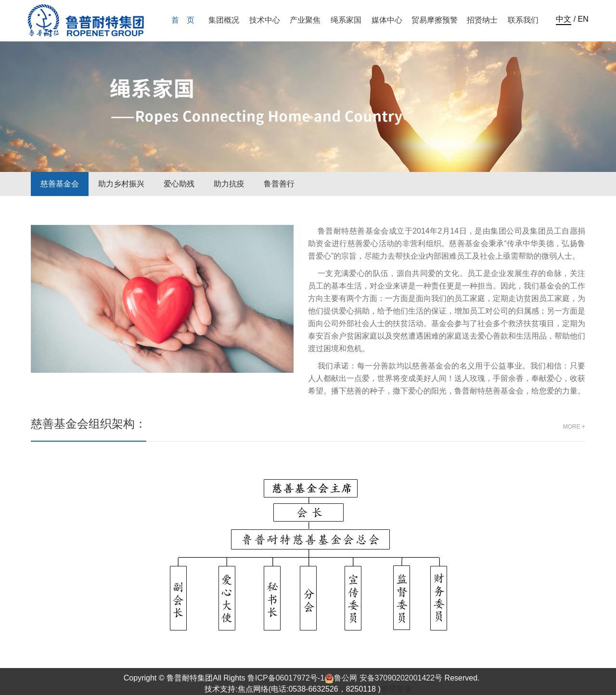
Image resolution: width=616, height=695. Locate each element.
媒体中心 (387, 20)
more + (574, 427)
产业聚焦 (305, 20)
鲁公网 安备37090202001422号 (383, 678)
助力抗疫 (229, 184)
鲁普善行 (279, 184)
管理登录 (396, 689)
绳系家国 (346, 20)
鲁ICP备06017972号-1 (286, 678)
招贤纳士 (482, 20)
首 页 (183, 20)
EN (583, 19)
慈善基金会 (60, 184)
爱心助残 (179, 184)
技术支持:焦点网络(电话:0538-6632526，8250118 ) (293, 689)
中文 (564, 19)
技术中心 (265, 20)
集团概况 (224, 20)
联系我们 (523, 20)
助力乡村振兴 (121, 184)
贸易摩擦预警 (435, 20)
